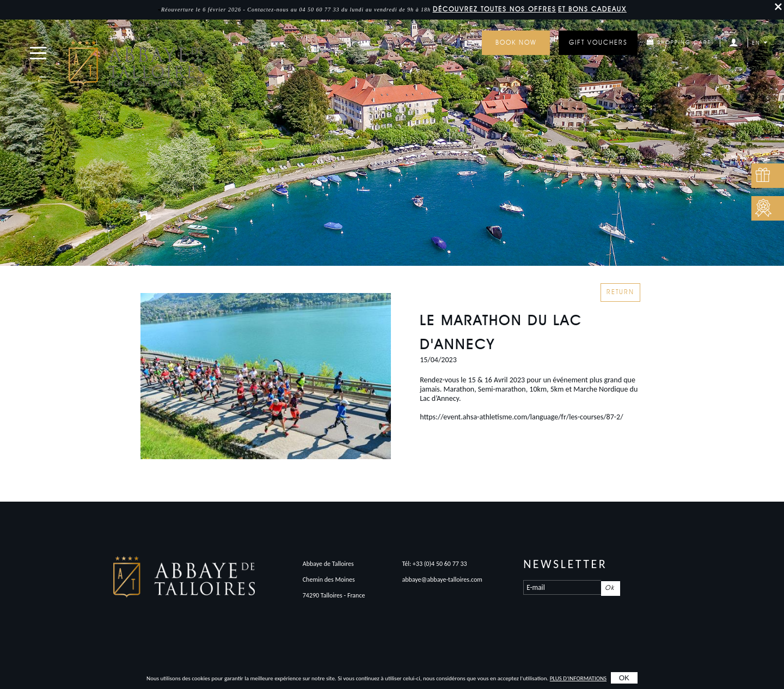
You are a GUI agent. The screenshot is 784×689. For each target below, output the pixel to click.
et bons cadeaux (592, 10)
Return (620, 292)
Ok (610, 588)
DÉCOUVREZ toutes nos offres (495, 10)
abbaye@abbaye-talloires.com (442, 580)
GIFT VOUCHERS (598, 43)
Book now (516, 43)
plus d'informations (578, 678)
